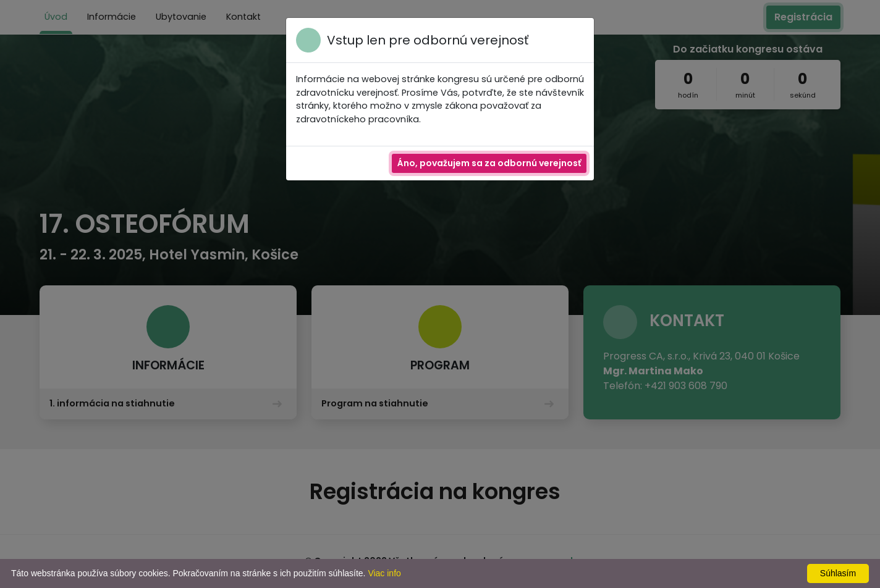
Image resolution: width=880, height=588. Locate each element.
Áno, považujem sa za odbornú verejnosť (489, 163)
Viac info (384, 573)
